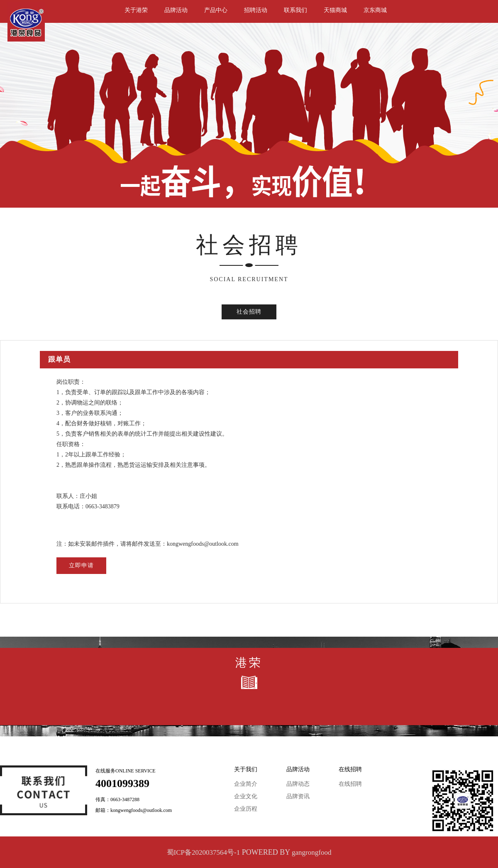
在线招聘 (350, 784)
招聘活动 (256, 10)
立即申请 (81, 565)
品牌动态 (298, 784)
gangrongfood (311, 852)
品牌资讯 (298, 796)
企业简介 (246, 784)
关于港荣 (136, 10)
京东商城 (375, 10)
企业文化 (246, 796)
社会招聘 (249, 312)
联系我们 (295, 10)
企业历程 (246, 809)
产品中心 (216, 10)
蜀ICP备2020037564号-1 (204, 852)
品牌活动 (176, 10)
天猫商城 (335, 10)
